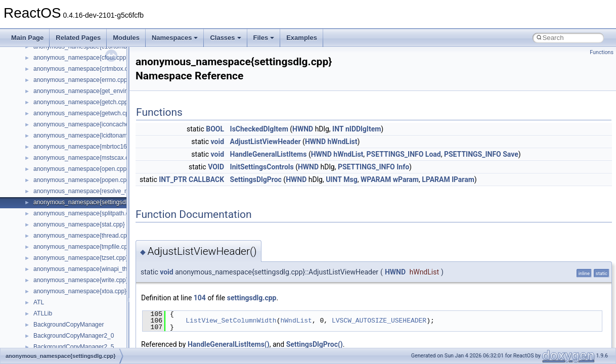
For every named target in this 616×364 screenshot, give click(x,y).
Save (511, 154)
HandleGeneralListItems (269, 154)
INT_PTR (173, 179)
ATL (39, 302)
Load (433, 154)
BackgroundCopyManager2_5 (74, 347)
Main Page (27, 38)
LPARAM (436, 179)
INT (338, 129)
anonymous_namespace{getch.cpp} (82, 102)
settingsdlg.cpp (252, 298)
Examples (302, 38)
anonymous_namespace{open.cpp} (81, 169)
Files (264, 38)
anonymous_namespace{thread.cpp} (83, 236)
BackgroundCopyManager (69, 325)
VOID (216, 167)
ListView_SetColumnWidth (231, 321)
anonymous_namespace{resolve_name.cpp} (93, 191)
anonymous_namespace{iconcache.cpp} (88, 124)
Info (403, 167)
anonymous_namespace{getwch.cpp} (84, 113)
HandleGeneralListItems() (229, 344)
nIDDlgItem (363, 129)
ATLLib (43, 313)
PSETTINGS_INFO (395, 154)
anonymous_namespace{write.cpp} (81, 280)
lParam (463, 179)
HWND (303, 129)
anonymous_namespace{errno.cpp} (81, 80)
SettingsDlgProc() (315, 344)
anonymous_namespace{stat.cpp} (79, 224)
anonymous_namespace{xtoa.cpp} (80, 291)
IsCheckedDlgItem (259, 129)
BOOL (215, 129)
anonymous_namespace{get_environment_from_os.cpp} (109, 91)
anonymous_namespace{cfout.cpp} (81, 58)
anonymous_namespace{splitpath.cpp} (85, 213)
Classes (225, 38)
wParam (406, 179)
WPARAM (376, 179)
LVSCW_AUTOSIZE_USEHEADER (379, 321)
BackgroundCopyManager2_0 (74, 336)
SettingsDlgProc (256, 179)
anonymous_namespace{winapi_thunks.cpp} (94, 269)
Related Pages (78, 38)
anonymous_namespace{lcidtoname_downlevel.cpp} (104, 135)
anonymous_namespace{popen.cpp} (83, 180)
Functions (602, 52)
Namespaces (175, 38)
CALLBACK (206, 179)
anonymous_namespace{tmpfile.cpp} (83, 247)
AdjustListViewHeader (266, 142)
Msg (350, 179)
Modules (126, 38)
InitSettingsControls (262, 167)
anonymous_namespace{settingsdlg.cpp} (89, 202)
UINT (334, 179)
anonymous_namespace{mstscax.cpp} (85, 158)
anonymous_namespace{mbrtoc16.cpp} (87, 147)
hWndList (343, 142)
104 (200, 298)
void (217, 142)
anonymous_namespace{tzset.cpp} (81, 258)
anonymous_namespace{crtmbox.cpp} (85, 69)
